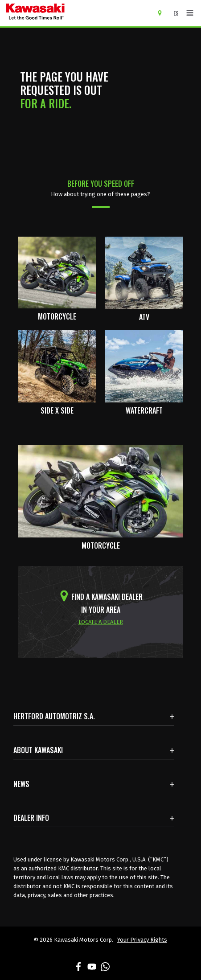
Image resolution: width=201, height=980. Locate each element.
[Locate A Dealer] (163, 12)
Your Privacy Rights (142, 940)
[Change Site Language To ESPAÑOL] (178, 13)
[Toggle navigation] (190, 13)
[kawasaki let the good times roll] (70, 13)
